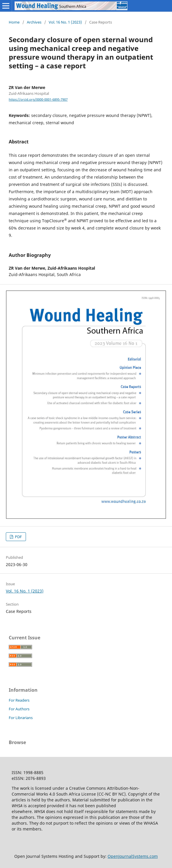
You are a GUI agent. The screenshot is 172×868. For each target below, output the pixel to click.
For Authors (19, 709)
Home (14, 22)
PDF (18, 537)
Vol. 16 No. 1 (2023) (65, 22)
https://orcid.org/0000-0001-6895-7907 (38, 99)
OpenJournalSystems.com (133, 856)
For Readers (19, 700)
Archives (34, 22)
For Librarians (21, 718)
